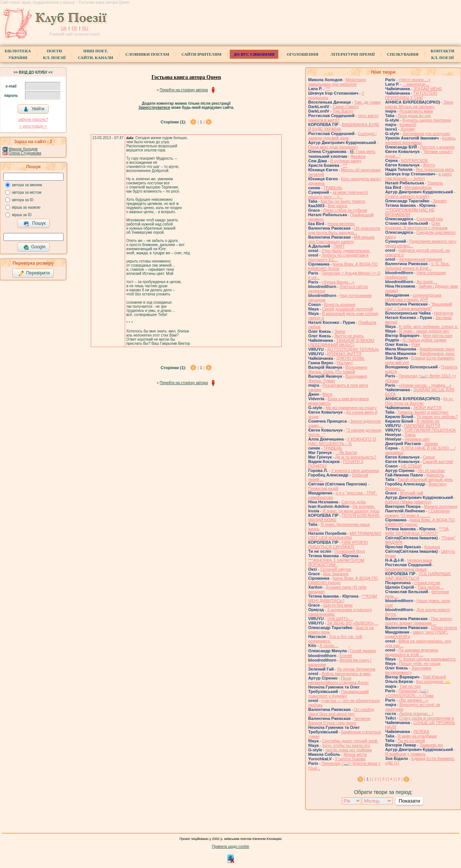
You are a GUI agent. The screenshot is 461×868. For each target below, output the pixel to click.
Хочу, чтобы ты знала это (346, 745)
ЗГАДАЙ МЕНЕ (428, 89)
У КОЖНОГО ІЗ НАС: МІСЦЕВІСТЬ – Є (342, 441)
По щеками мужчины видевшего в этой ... (412, 652)
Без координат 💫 (433, 681)
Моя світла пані (438, 335)
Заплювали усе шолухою (426, 134)
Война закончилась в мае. (347, 674)
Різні (416, 344)
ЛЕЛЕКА (421, 731)
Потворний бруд (350, 551)
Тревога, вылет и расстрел (423, 412)
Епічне (346, 656)
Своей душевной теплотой (347, 309)
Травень (435, 183)
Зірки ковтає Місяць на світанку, (419, 104)
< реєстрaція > (33, 126)
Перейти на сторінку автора (184, 90)
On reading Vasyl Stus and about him (341, 712)
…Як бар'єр (346, 453)
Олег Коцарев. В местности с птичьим (416, 226)
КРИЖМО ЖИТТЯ (344, 354)
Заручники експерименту (408, 670)
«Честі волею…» (414, 80)
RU (85, 28)
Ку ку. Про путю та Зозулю (419, 401)
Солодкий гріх (430, 219)
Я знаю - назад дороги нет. (424, 331)
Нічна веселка (341, 224)
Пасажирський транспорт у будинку (338, 694)
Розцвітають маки (416, 111)
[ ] (201, 122)
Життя (429, 165)
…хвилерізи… (416, 84)
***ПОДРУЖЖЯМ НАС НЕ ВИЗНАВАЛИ (410, 212)
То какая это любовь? (437, 417)
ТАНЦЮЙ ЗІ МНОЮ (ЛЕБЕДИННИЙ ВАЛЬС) (341, 343)
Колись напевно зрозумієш (420, 140)
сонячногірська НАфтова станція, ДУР (413, 297)
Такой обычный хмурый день (425, 479)
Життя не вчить (349, 336)
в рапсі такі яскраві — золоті (418, 176)
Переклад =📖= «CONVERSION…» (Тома (409, 693)
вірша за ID (22, 215)
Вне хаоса (337, 206)
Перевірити (34, 273)
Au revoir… (427, 282)
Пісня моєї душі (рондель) (333, 147)
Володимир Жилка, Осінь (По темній (338, 369)
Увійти (34, 109)
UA (64, 28)
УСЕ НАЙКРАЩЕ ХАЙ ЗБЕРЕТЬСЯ (418, 576)
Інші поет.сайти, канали (95, 54)
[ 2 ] (375, 779)
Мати (327, 394)
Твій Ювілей (434, 677)
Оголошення (302, 54)
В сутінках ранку (346, 161)
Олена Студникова (25, 153)
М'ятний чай (412, 493)
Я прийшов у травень (406, 754)
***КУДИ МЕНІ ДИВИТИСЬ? (343, 598)
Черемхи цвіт (417, 439)
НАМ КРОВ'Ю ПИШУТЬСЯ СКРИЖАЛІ (338, 545)
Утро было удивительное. (346, 251)
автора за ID (23, 200)
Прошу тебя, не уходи (420, 663)
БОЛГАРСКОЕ (414, 160)
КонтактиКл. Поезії (443, 54)
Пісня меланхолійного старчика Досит (338, 680)
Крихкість (435, 475)
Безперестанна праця (406, 569)
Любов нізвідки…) (416, 714)
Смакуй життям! (438, 461)
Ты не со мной (411, 740)
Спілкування (403, 54)
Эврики (431, 444)
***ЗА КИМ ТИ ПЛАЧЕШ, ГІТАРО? (417, 531)
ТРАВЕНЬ (333, 188)
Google (34, 247)
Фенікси (358, 156)
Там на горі (410, 686)
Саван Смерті (346, 107)
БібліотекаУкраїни (18, 54)
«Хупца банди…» (338, 282)
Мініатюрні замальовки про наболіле (337, 82)
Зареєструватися (154, 108)
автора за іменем (27, 185)
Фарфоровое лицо (437, 349)
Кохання (432, 547)
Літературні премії (352, 54)
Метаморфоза (418, 187)
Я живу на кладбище (417, 736)
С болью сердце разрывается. (428, 659)
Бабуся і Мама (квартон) (408, 502)
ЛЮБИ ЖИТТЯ (427, 408)
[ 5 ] (399, 779)
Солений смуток (335, 569)
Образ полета (444, 628)
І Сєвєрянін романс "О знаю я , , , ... (417, 513)
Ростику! (345, 363)
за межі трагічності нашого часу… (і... (338, 194)
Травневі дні (431, 745)
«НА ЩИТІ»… (340, 619)
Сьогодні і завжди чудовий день (342, 136)
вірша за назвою (26, 207)
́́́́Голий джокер (363, 651)
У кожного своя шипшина (355, 470)
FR (75, 28)
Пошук (35, 224)
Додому (408, 129)
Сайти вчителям (202, 54)
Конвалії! (408, 125)
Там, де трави (367, 102)
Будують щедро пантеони (427, 120)
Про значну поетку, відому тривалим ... (419, 621)
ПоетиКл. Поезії (54, 54)
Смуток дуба (353, 502)
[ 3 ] (383, 779)
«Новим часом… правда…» (425, 385)
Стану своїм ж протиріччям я (426, 718)
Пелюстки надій (323, 488)
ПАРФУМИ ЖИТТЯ (422, 426)
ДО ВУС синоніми (254, 54)
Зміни (340, 331)
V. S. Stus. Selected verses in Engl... (417, 266)
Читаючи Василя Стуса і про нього (339, 721)
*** (328, 89)
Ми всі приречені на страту (351, 408)
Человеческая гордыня (420, 259)
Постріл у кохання (437, 147)
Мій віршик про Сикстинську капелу (341, 239)
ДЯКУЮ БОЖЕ (350, 358)
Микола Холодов (23, 149)
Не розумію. (364, 506)
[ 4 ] (391, 779)
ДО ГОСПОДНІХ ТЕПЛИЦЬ (353, 349)
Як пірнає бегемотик (356, 669)
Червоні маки (420, 560)
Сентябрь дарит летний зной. (350, 741)
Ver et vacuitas (431, 470)
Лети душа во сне (414, 116)
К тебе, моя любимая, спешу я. (428, 326)
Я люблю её (428, 421)
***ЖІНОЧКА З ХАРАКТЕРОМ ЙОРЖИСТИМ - (336, 562)
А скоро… (329, 645)
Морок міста (355, 754)
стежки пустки (427, 583)
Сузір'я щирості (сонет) (407, 196)
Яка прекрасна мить (435, 169)
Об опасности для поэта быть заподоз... (344, 230)
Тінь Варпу (343, 111)
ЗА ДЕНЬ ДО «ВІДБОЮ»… (352, 623)
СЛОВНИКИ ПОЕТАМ (148, 54)
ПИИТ (339, 246)
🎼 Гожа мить (363, 151)
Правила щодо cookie (230, 846)
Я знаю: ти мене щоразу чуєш (351, 511)
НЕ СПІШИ (411, 466)
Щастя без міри (338, 605)
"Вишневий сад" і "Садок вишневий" (419, 306)
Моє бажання (336, 574)
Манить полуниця (441, 506)
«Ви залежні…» (413, 700)
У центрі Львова (350, 759)
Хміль (410, 435)
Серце (429, 457)
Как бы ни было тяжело (343, 201)
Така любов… (431, 587)
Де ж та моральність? (356, 457)
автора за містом (27, 192)
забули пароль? (33, 119)
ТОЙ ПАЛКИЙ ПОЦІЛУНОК (430, 430)
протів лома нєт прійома (349, 750)
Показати (409, 801)
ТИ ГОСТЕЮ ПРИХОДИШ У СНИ (411, 95)
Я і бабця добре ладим (424, 340)
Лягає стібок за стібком (345, 210)
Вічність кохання (340, 304)
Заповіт (440, 201)
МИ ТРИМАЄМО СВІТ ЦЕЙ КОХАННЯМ (345, 536)
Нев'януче (444, 313)
